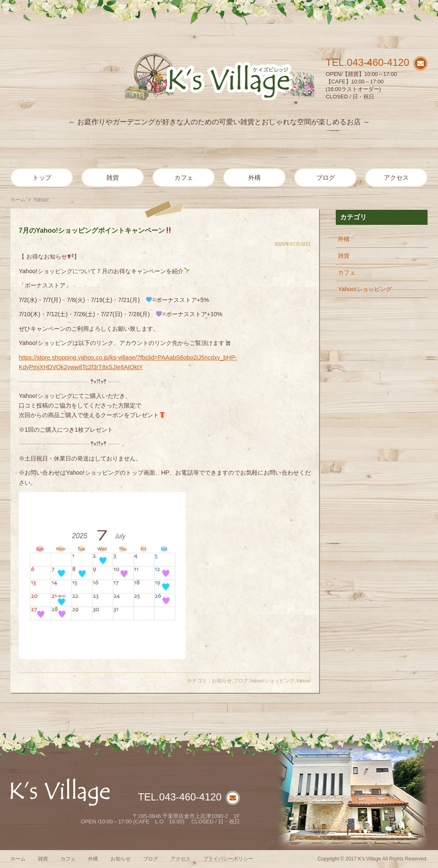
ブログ (326, 177)
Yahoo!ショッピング (272, 681)
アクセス (396, 177)
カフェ (184, 177)
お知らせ (222, 681)
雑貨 (113, 177)
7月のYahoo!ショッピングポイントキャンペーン (95, 230)
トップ (42, 177)
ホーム (18, 200)
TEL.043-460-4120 (368, 62)
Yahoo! (303, 681)
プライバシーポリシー (228, 859)
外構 (254, 177)
